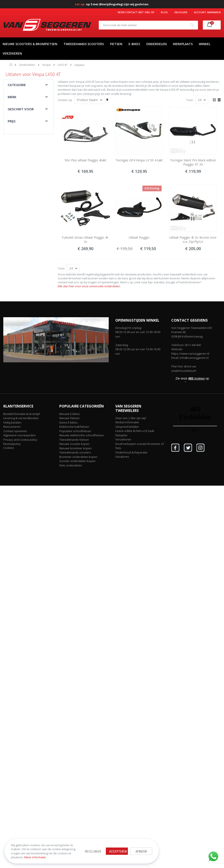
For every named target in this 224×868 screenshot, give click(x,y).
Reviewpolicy (12, 444)
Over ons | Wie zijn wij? (131, 418)
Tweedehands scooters (75, 452)
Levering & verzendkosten (21, 418)
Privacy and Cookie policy (20, 440)
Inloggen (181, 12)
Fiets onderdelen (71, 465)
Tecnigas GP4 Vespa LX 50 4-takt (139, 160)
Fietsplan (121, 435)
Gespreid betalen (127, 427)
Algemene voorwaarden (20, 435)
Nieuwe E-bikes (70, 414)
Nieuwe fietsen (69, 418)
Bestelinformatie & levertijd (21, 414)
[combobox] (148, 25)
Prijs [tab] (12, 121)
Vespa (46, 65)
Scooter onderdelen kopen (77, 461)
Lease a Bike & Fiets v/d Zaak (135, 431)
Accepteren (118, 851)
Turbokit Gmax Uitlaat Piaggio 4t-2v (85, 240)
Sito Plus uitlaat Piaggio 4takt (85, 160)
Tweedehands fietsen (74, 440)
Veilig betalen (12, 422)
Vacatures (122, 457)
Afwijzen (141, 851)
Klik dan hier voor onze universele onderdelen (89, 286)
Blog (164, 12)
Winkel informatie (127, 422)
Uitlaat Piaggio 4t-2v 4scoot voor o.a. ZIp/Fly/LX (193, 240)
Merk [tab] (12, 97)
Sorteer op (65, 100)
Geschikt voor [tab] (21, 109)
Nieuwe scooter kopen (74, 444)
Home (11, 65)
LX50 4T (63, 65)
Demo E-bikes (68, 422)
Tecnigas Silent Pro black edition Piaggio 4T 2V (193, 162)
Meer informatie (35, 857)
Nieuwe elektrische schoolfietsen (82, 435)
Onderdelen (27, 65)
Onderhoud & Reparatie (131, 452)
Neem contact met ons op (136, 12)
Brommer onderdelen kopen (78, 457)
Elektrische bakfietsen (74, 427)
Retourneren (12, 427)
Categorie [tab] (17, 85)
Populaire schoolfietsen (75, 431)
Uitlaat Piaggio (139, 237)
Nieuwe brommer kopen (76, 448)
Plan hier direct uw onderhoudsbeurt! (184, 369)
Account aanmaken (207, 12)
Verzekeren (123, 439)
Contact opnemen (15, 431)
